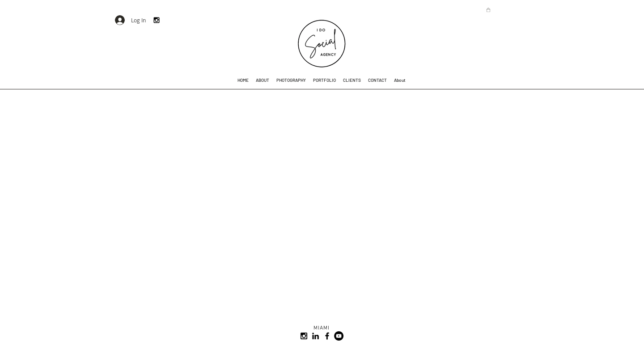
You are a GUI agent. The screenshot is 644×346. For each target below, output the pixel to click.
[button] (488, 10)
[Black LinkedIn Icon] (316, 336)
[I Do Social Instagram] (157, 20)
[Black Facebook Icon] (327, 336)
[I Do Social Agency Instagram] (304, 336)
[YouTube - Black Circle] (339, 336)
